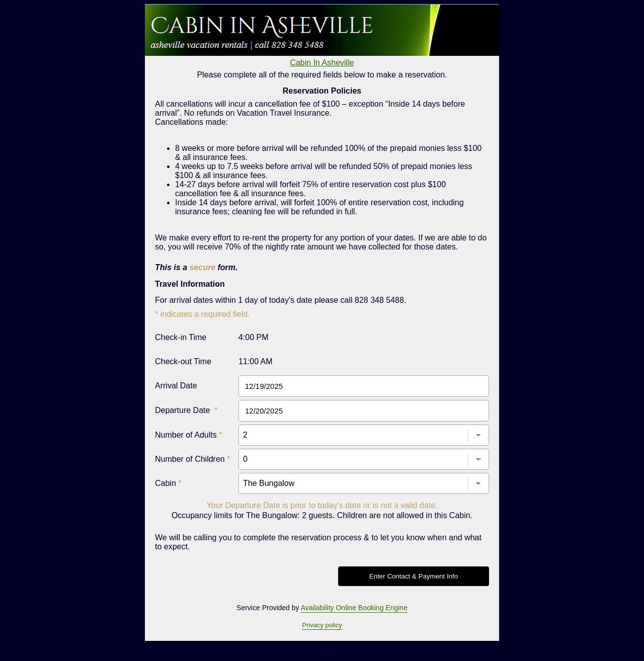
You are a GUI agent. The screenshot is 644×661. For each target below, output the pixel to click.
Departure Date (186, 410)
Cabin (168, 483)
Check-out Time (183, 361)
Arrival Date (176, 386)
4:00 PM (254, 337)
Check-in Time (181, 337)
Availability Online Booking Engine (354, 608)
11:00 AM (256, 361)
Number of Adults (188, 435)
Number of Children (192, 459)
